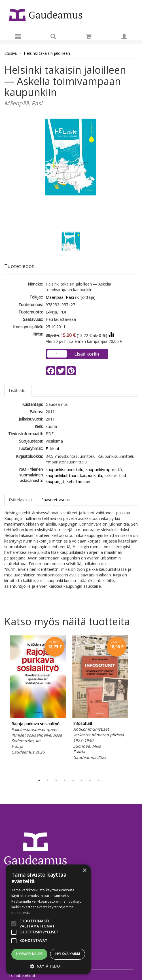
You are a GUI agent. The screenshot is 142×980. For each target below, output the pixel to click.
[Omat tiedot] (124, 36)
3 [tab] (56, 780)
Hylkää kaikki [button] (68, 954)
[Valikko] (18, 36)
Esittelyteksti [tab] (20, 500)
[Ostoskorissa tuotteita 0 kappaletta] (89, 37)
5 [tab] (73, 780)
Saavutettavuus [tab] (56, 500)
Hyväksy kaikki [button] (29, 954)
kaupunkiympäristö (104, 469)
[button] (48, 966)
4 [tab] (65, 780)
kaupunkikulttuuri (62, 475)
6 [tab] (82, 780)
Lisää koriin (87, 354)
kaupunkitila (91, 475)
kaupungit (55, 481)
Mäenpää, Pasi (60, 297)
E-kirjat (53, 448)
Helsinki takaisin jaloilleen (47, 53)
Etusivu (11, 53)
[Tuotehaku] (53, 36)
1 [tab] (39, 780)
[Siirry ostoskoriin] (89, 36)
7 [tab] (90, 780)
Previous (3, 704)
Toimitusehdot (22, 975)
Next (135, 704)
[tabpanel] (38, 696)
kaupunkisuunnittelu (64, 469)
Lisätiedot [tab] (18, 390)
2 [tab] (48, 780)
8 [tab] (99, 780)
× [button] (84, 871)
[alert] (48, 919)
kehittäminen (79, 481)
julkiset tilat (115, 475)
